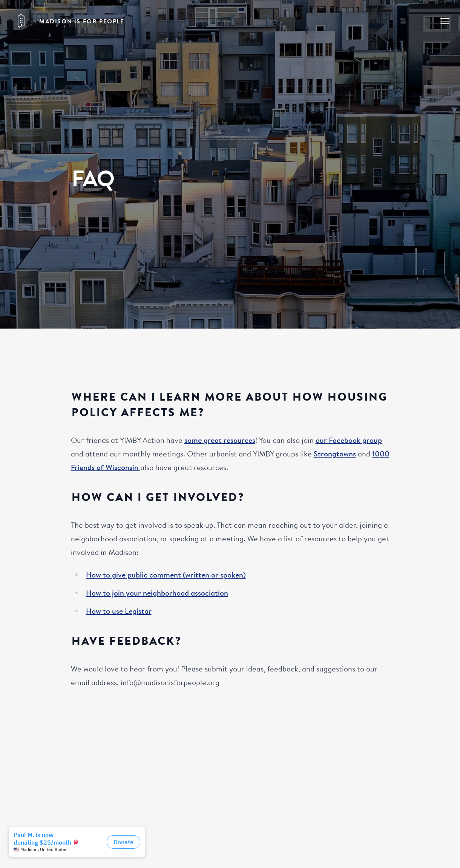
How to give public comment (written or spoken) (166, 575)
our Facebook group (349, 440)
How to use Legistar (119, 611)
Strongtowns (335, 454)
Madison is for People (82, 21)
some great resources (220, 440)
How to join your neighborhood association (157, 593)
